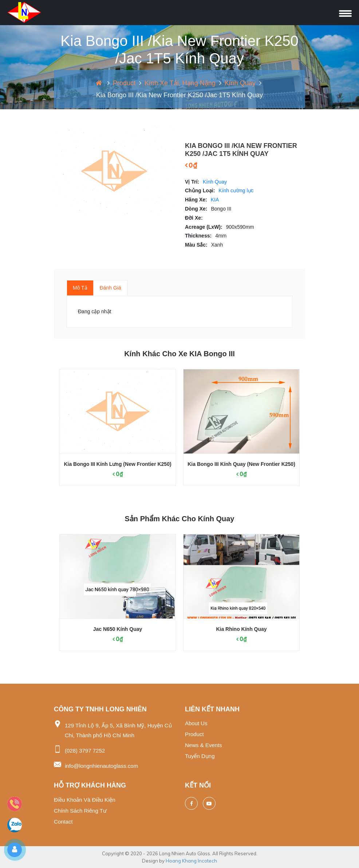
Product (124, 83)
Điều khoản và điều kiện (85, 800)
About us (196, 723)
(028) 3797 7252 (85, 751)
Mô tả (80, 288)
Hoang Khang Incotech (191, 861)
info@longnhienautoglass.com (101, 766)
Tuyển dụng (200, 756)
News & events (204, 745)
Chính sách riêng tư (80, 811)
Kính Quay (240, 83)
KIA (215, 200)
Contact (63, 822)
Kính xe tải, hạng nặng (180, 83)
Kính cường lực (236, 191)
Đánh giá (111, 288)
